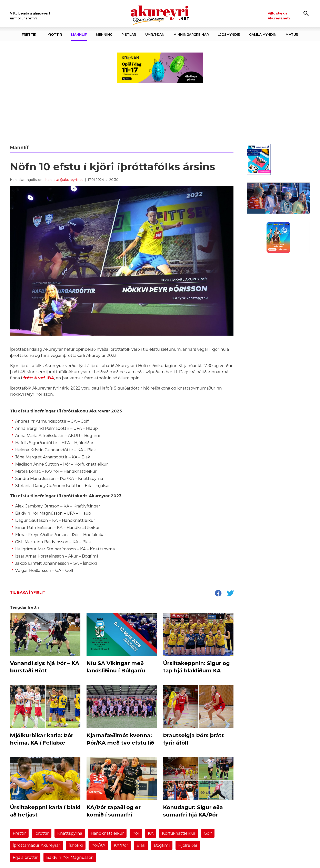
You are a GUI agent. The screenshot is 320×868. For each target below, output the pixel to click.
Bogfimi (162, 845)
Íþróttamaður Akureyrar (36, 845)
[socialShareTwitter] (230, 594)
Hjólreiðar (188, 845)
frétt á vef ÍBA (39, 378)
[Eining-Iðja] (278, 290)
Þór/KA (98, 845)
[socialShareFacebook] (218, 594)
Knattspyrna (70, 833)
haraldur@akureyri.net (64, 180)
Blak (141, 845)
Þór (136, 833)
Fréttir (19, 833)
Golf (208, 833)
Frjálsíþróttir (25, 857)
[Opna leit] (306, 13)
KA (151, 833)
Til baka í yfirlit (28, 592)
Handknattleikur (107, 833)
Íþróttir (42, 833)
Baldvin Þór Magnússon (70, 857)
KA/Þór (121, 845)
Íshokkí (76, 845)
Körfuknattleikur (179, 833)
